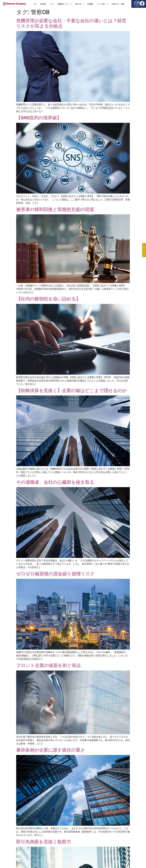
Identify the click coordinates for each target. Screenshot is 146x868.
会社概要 (90, 4)
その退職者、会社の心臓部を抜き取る (55, 482)
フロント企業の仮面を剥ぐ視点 (49, 665)
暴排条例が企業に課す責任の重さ (51, 750)
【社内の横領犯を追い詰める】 (48, 299)
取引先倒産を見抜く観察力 (44, 842)
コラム (52, 4)
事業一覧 (79, 4)
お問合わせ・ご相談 (118, 4)
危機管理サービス (64, 4)
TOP (35, 4)
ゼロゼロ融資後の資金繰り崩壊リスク (55, 574)
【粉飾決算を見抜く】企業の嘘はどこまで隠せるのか (72, 390)
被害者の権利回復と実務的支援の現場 (55, 209)
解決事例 (43, 4)
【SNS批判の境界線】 (39, 118)
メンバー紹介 (102, 4)
